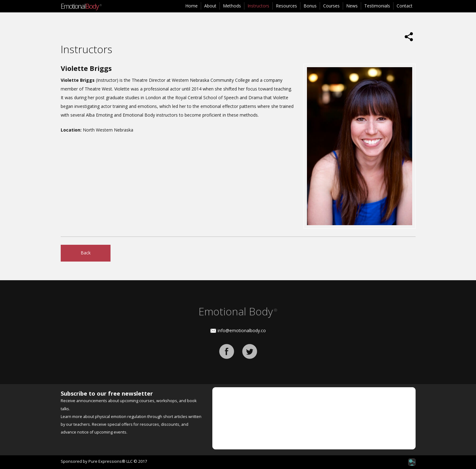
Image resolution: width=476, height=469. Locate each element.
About (210, 6)
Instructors (258, 6)
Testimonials (377, 6)
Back (86, 253)
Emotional (81, 6)
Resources (286, 6)
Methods (232, 6)
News (352, 6)
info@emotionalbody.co (242, 330)
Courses (331, 6)
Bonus (310, 6)
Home (191, 6)
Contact (405, 6)
